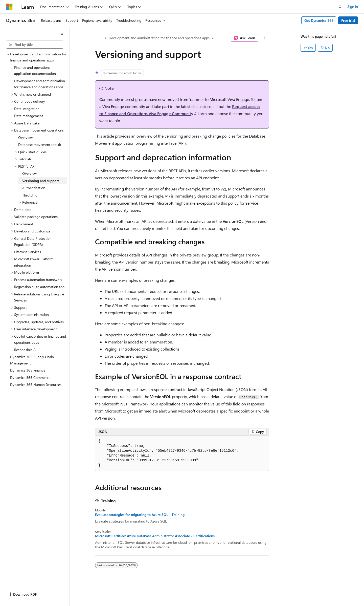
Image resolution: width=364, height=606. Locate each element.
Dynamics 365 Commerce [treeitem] (30, 377)
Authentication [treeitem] (34, 188)
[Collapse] (62, 34)
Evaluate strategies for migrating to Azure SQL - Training (140, 515)
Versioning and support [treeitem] (41, 181)
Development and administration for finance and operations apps (159, 38)
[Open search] (340, 7)
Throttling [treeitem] (30, 195)
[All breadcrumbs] (99, 38)
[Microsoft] (9, 7)
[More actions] (265, 38)
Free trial (348, 20)
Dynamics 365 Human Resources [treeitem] (36, 385)
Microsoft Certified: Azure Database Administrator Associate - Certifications (155, 536)
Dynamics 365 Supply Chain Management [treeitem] (32, 360)
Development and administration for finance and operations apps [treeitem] (40, 84)
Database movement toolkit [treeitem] (40, 145)
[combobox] (35, 45)
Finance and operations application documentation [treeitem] (35, 71)
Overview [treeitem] (25, 137)
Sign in (353, 6)
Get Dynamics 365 (319, 20)
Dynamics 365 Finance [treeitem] (28, 370)
